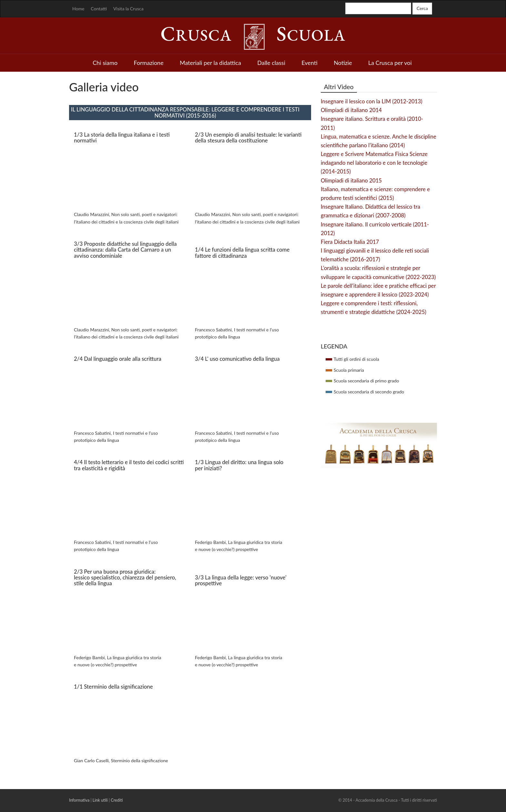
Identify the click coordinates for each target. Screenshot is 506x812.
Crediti (117, 800)
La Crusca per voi (390, 63)
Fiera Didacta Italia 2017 (350, 242)
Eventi (309, 63)
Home (78, 9)
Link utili (100, 800)
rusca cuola (253, 35)
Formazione (149, 63)
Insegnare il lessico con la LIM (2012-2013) (372, 101)
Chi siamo (105, 63)
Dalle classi (271, 63)
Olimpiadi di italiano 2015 (351, 180)
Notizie (343, 63)
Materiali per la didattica (210, 63)
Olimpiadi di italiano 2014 (351, 110)
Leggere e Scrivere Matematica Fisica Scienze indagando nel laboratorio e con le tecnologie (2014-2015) (374, 163)
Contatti (99, 9)
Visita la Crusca (128, 9)
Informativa (79, 800)
